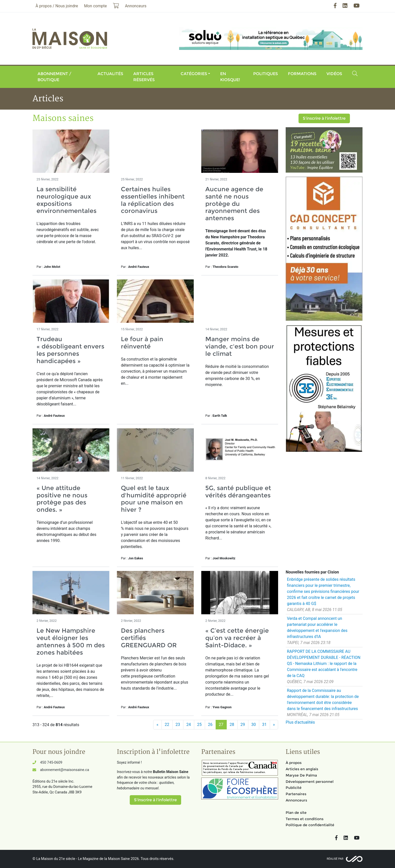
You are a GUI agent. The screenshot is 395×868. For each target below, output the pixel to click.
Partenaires (296, 794)
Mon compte (95, 6)
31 (265, 725)
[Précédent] (157, 725)
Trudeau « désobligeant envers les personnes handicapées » (70, 350)
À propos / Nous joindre (57, 6)
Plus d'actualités (300, 722)
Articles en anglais (302, 769)
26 (210, 725)
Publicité (294, 788)
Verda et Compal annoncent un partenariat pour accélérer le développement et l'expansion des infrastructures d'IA (317, 628)
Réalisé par (335, 859)
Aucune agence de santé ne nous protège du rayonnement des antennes (234, 204)
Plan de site (296, 813)
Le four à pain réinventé (142, 343)
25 (200, 725)
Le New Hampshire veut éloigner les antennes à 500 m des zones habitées (71, 641)
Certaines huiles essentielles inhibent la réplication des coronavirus (153, 200)
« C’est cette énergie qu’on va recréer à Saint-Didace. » (237, 638)
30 (254, 725)
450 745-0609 (51, 763)
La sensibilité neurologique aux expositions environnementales (67, 200)
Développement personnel (310, 782)
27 (221, 725)
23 (178, 725)
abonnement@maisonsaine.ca (64, 770)
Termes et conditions (305, 819)
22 (167, 725)
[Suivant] (274, 725)
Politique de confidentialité (310, 825)
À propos (294, 763)
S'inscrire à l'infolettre (324, 118)
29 (243, 725)
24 (189, 725)
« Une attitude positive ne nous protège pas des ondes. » (62, 499)
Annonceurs (296, 800)
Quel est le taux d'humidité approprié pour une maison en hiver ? (154, 499)
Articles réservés (144, 77)
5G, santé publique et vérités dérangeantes (238, 492)
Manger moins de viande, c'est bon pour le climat (240, 346)
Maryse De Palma (301, 775)
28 (232, 725)
